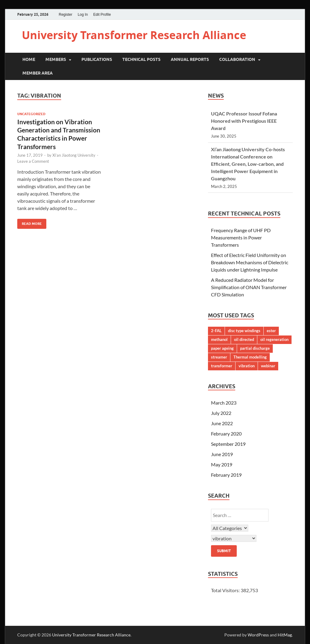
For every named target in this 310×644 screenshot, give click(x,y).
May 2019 (222, 464)
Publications (97, 59)
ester (271, 331)
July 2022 (221, 413)
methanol (219, 339)
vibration (247, 366)
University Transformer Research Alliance (134, 35)
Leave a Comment (33, 161)
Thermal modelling (250, 357)
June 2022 (222, 423)
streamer (219, 357)
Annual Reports (190, 59)
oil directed (244, 339)
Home (29, 59)
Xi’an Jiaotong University (74, 155)
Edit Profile (102, 15)
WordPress (258, 635)
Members (56, 59)
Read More (30, 222)
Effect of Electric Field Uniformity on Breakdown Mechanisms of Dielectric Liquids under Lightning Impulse (250, 262)
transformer (222, 366)
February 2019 (226, 475)
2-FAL (216, 331)
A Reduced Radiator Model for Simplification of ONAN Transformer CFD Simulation (249, 287)
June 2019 (222, 454)
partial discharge (255, 348)
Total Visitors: (226, 590)
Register (66, 15)
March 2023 (224, 403)
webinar (268, 366)
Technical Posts (141, 59)
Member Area (38, 73)
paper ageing (222, 348)
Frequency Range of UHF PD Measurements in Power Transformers (241, 237)
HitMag (285, 635)
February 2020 (226, 434)
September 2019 (228, 444)
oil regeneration (274, 339)
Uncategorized (31, 114)
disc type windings (244, 331)
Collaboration (237, 59)
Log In (83, 15)
